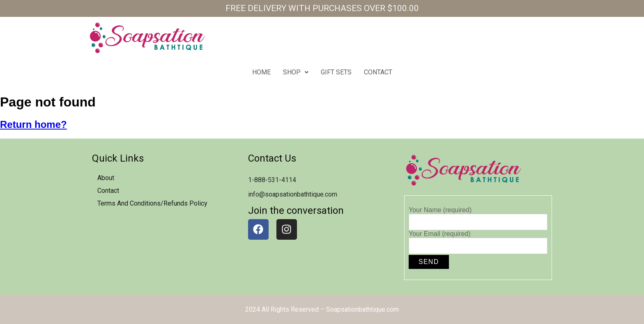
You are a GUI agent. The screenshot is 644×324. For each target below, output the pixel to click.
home (261, 72)
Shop (296, 72)
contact (378, 72)
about (106, 178)
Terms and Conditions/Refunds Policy (152, 203)
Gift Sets (336, 72)
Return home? (33, 124)
